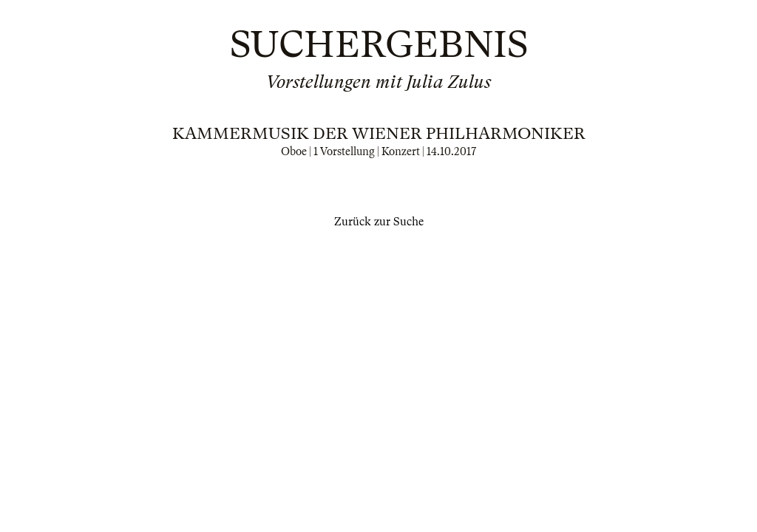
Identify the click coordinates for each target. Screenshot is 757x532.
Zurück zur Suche (379, 222)
